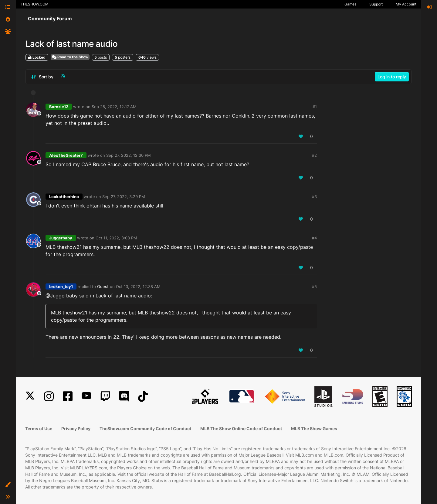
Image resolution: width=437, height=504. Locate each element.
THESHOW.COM (35, 4)
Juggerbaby (61, 238)
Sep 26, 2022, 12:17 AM (114, 107)
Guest (103, 286)
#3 (314, 197)
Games (350, 4)
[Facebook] (68, 396)
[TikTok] (143, 396)
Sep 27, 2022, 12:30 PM (129, 155)
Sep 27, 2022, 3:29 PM (124, 197)
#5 (314, 286)
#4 (314, 238)
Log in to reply (392, 77)
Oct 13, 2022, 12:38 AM (138, 286)
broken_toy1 (61, 286)
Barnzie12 (59, 107)
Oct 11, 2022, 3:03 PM (116, 238)
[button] (8, 485)
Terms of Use (39, 429)
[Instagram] (49, 396)
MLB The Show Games (314, 429)
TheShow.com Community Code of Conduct (145, 429)
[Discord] (124, 396)
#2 (314, 155)
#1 (315, 107)
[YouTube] (86, 396)
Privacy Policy (76, 429)
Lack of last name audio (123, 296)
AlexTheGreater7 (66, 155)
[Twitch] (105, 396)
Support (376, 4)
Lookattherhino (64, 197)
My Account (406, 4)
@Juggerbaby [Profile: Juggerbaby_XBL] (62, 296)
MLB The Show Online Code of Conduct (241, 429)
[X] (30, 396)
